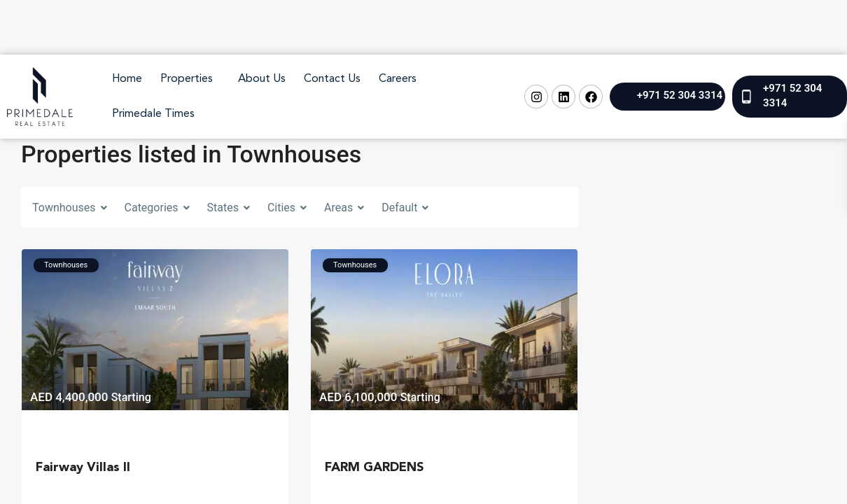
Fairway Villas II (83, 468)
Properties (187, 79)
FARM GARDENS (374, 468)
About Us (262, 79)
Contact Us (332, 79)
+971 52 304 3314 (680, 95)
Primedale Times (153, 114)
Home (127, 79)
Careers (398, 79)
